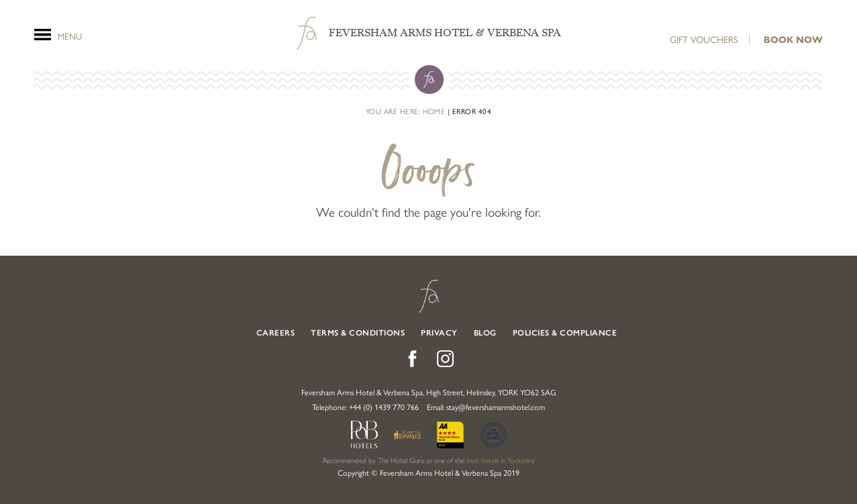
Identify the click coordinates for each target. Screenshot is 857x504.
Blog (485, 333)
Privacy (439, 333)
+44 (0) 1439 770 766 (384, 407)
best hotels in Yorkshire (500, 460)
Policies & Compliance (565, 333)
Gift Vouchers (704, 39)
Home (434, 111)
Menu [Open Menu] (70, 35)
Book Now (793, 40)
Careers (276, 333)
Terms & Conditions (358, 333)
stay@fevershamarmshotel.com (496, 407)
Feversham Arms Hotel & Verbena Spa (445, 33)
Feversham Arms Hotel (429, 296)
